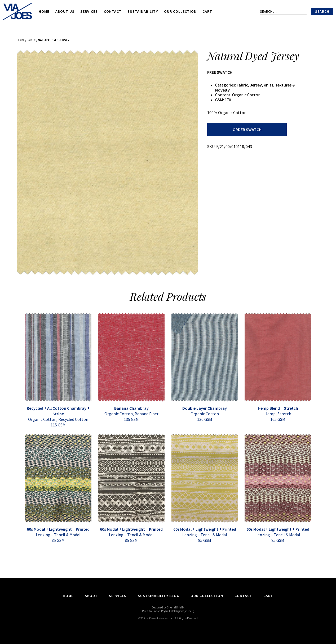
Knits (268, 85)
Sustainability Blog (159, 596)
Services (89, 11)
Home (44, 11)
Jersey (256, 85)
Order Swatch (247, 129)
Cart (207, 11)
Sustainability (143, 11)
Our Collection (180, 11)
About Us (65, 11)
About (91, 596)
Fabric (31, 40)
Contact (113, 11)
